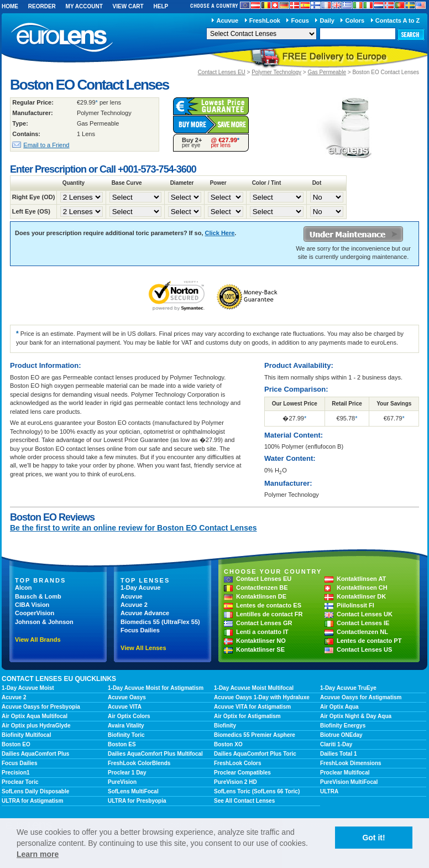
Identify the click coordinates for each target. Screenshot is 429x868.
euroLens (62, 38)
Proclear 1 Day (127, 773)
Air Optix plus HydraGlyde (36, 726)
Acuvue (227, 20)
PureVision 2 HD (236, 782)
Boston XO (228, 744)
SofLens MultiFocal (133, 791)
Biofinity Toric (126, 735)
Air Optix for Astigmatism (247, 716)
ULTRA (329, 791)
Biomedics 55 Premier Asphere (255, 735)
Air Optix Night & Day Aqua (356, 716)
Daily (327, 20)
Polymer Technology (276, 72)
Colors (355, 20)
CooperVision (35, 613)
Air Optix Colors (129, 716)
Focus (300, 20)
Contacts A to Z (397, 20)
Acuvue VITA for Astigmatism (252, 707)
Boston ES (122, 744)
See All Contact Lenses (244, 801)
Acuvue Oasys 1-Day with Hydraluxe (262, 697)
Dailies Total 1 (339, 754)
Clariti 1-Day (336, 744)
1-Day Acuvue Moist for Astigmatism (156, 688)
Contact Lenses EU (222, 72)
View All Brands (38, 640)
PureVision (122, 782)
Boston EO (16, 744)
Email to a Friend (46, 145)
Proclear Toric (20, 782)
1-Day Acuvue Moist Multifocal (254, 688)
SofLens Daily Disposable (35, 791)
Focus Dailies (140, 630)
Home (10, 6)
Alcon (23, 588)
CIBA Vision (32, 605)
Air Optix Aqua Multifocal (35, 716)
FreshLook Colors (238, 763)
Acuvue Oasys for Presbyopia (41, 707)
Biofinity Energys (343, 726)
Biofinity (225, 726)
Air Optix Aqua (339, 707)
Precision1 (16, 773)
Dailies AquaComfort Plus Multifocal (155, 754)
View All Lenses (143, 648)
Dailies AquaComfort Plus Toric (255, 754)
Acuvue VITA (125, 707)
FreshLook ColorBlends (139, 763)
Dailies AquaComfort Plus (35, 754)
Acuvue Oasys (127, 697)
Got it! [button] (373, 838)
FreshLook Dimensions (351, 763)
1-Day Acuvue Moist (28, 688)
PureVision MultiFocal (349, 782)
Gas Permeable (326, 72)
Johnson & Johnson (44, 622)
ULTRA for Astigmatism (32, 801)
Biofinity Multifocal (26, 735)
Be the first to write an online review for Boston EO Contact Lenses (134, 528)
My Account (84, 6)
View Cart (128, 6)
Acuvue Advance (145, 613)
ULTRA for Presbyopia (137, 801)
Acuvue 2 (134, 605)
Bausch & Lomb (38, 596)
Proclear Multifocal (345, 773)
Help (161, 6)
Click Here (220, 233)
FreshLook (265, 20)
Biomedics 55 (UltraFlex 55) (160, 622)
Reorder (42, 6)
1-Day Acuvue (140, 588)
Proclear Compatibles (242, 773)
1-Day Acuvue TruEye (348, 688)
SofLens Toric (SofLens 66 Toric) (257, 791)
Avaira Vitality (126, 726)
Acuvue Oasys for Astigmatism (361, 697)
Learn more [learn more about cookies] (38, 854)
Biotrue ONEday (341, 735)
